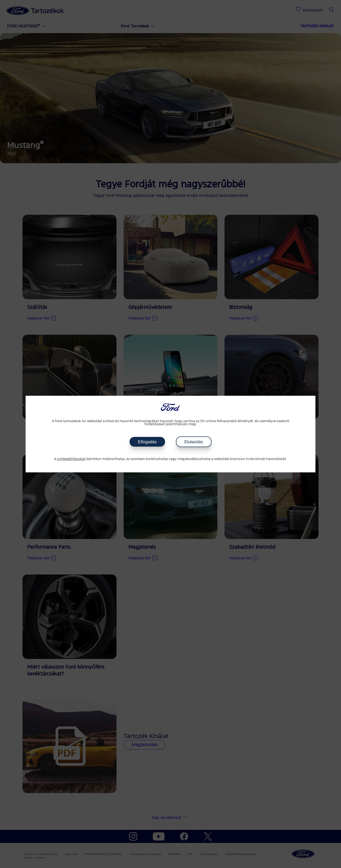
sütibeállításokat (71, 459)
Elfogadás (147, 442)
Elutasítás (194, 442)
